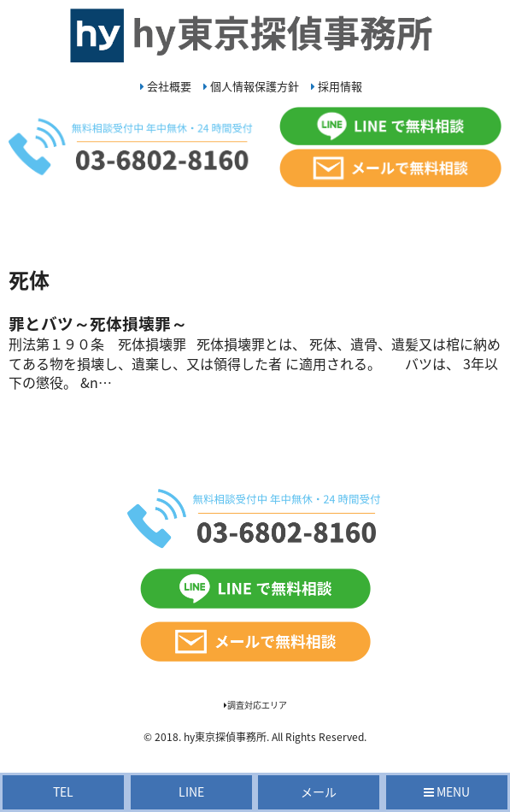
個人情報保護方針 (251, 86)
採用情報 (337, 86)
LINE (191, 791)
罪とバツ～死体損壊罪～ (98, 323)
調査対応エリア (255, 705)
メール (319, 791)
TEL (63, 791)
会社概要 (166, 86)
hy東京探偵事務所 (225, 737)
